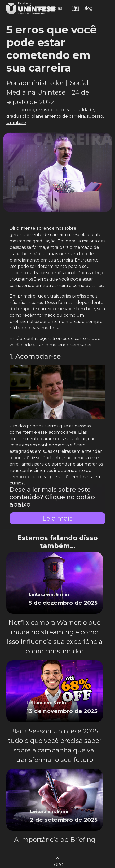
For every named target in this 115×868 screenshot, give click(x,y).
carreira (26, 110)
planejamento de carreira (58, 116)
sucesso (95, 116)
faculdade (83, 110)
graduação (18, 116)
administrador (41, 83)
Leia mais (58, 518)
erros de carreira (53, 110)
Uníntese (16, 123)
